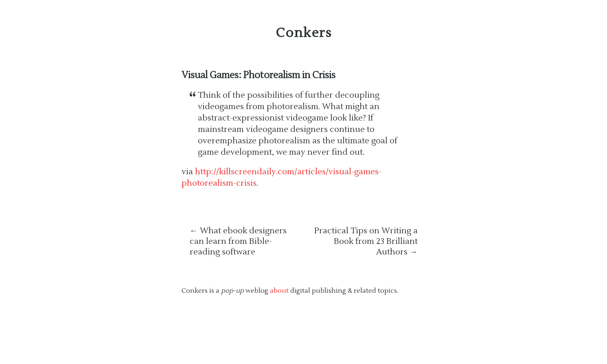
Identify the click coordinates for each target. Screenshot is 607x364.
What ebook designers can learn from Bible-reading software (238, 241)
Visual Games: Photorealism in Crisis (259, 75)
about (279, 291)
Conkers (304, 33)
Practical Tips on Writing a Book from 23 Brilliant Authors (366, 241)
